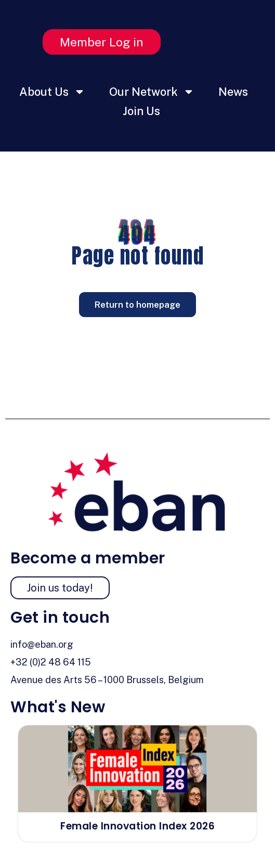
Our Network (152, 92)
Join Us (141, 111)
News (233, 92)
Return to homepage (137, 305)
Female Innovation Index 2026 (137, 826)
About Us (52, 92)
